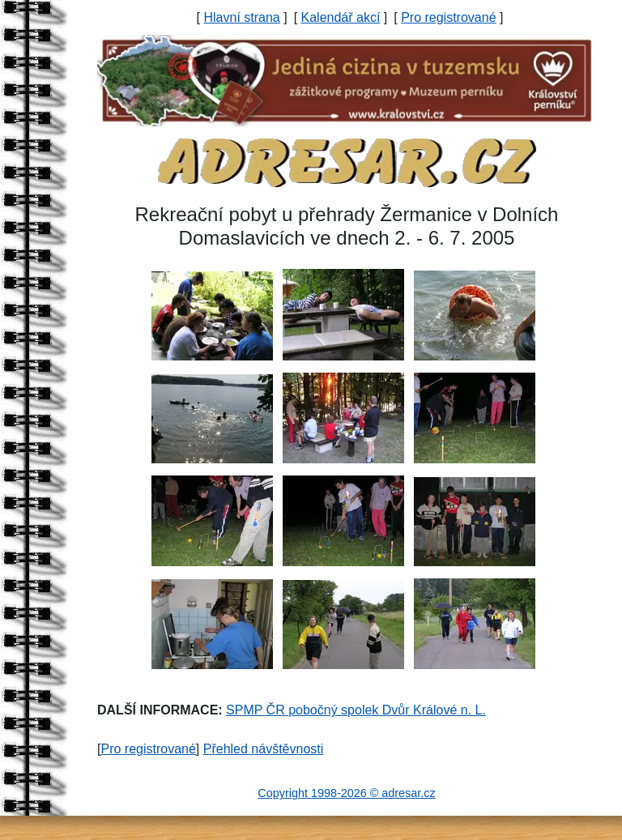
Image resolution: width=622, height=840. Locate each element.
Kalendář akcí (341, 17)
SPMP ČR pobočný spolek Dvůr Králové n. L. (356, 710)
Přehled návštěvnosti (264, 749)
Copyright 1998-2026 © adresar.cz (346, 793)
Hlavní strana (241, 17)
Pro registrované (448, 17)
